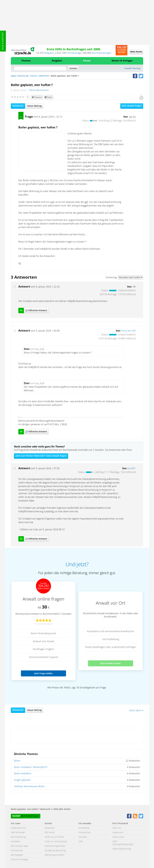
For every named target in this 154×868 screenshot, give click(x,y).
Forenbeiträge (74, 53)
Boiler (17, 761)
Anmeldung (84, 828)
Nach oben (136, 710)
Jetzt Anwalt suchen (111, 663)
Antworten (18, 106)
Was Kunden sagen (20, 846)
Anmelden (16, 842)
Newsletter (50, 828)
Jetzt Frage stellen (43, 673)
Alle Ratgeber (17, 855)
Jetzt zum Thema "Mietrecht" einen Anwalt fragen (41, 456)
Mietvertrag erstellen (54, 855)
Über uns (117, 828)
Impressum (118, 833)
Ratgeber (49, 53)
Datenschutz (118, 837)
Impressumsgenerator (55, 846)
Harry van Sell (128, 331)
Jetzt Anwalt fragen (132, 106)
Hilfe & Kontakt (3, 41)
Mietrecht (44, 76)
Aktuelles (83, 837)
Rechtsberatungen (102, 53)
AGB (81, 842)
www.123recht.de (20, 76)
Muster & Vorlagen (122, 61)
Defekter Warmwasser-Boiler (29, 786)
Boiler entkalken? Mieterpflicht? (31, 767)
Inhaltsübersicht (18, 828)
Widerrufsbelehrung (122, 849)
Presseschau (17, 851)
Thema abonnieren (39, 90)
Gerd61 (132, 468)
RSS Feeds (50, 833)
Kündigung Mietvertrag (55, 851)
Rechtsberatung (18, 837)
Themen (26, 61)
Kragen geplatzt (22, 780)
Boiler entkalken (23, 774)
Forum (87, 61)
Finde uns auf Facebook (56, 842)
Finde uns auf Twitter (55, 837)
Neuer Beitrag (35, 106)
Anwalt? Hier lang (132, 69)
